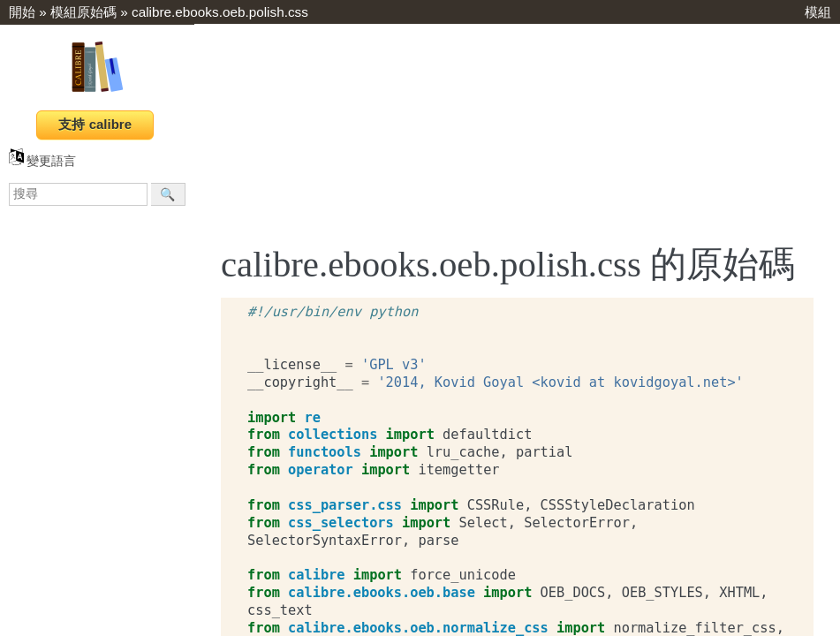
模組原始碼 (83, 12)
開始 (22, 12)
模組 (818, 12)
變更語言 (42, 161)
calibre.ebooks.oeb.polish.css (220, 12)
